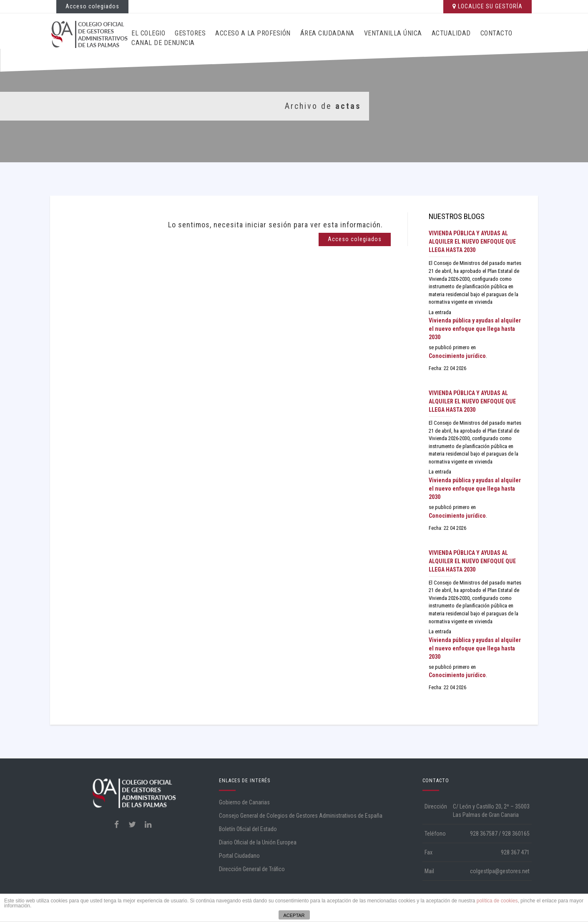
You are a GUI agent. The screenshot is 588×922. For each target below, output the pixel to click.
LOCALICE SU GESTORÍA (487, 6)
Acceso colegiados (92, 6)
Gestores (190, 33)
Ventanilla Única (393, 33)
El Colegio (148, 33)
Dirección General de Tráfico (252, 869)
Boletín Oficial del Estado (248, 829)
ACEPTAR (294, 915)
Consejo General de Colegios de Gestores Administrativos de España (301, 816)
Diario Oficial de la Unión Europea (258, 842)
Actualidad (451, 33)
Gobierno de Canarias (244, 802)
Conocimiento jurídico (457, 356)
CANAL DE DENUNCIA (163, 43)
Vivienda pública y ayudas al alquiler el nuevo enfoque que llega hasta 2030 (472, 242)
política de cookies (497, 901)
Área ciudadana (327, 33)
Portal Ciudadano (239, 856)
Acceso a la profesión (253, 33)
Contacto (496, 33)
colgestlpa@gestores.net (500, 871)
